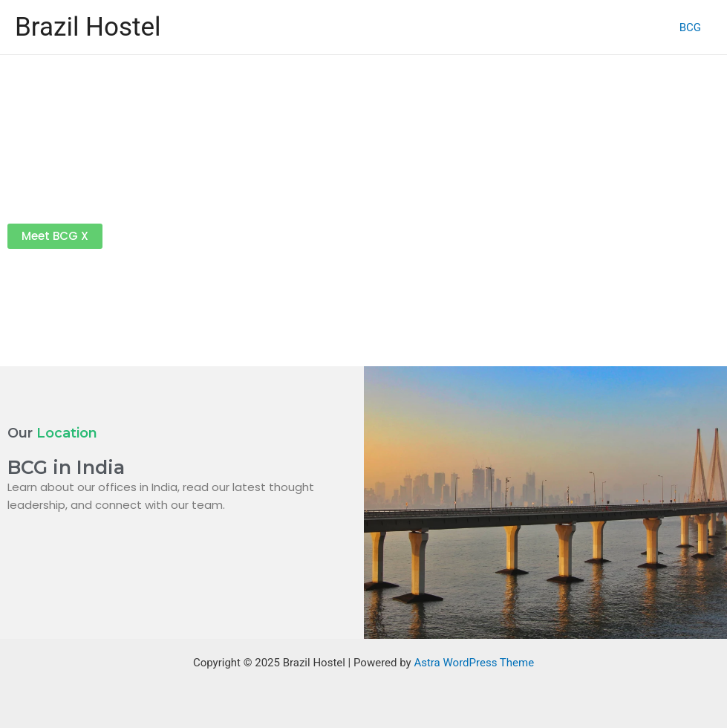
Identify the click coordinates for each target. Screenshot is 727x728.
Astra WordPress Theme (474, 663)
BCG (690, 27)
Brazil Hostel (88, 27)
